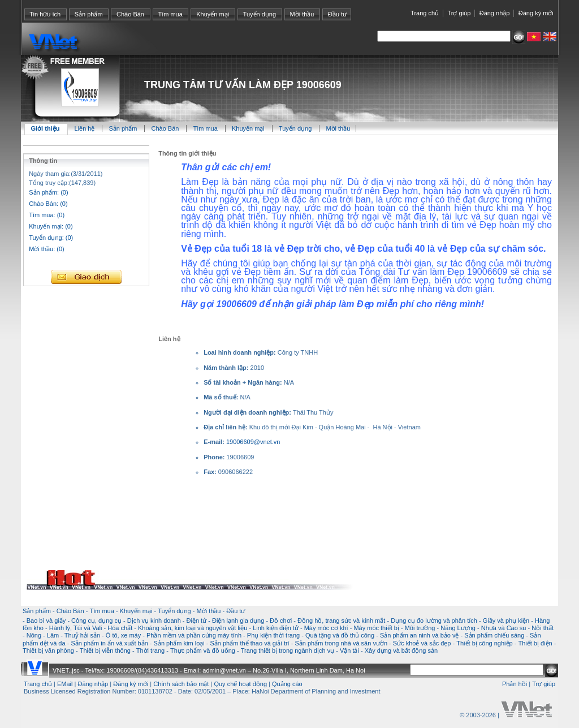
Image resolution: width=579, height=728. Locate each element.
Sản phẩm (89, 14)
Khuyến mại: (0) (51, 226)
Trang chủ (425, 13)
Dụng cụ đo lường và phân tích (434, 621)
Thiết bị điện (535, 643)
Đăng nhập (495, 13)
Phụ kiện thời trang (273, 635)
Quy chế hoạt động (240, 684)
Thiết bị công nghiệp (484, 643)
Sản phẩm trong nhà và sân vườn (341, 643)
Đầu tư (337, 14)
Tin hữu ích (45, 14)
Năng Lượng (458, 628)
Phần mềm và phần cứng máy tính (194, 635)
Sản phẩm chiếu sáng (494, 635)
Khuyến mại (213, 14)
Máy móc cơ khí (326, 628)
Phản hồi (515, 684)
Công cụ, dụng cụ (96, 621)
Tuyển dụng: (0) (51, 238)
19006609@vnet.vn (253, 442)
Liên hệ (85, 128)
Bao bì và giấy (46, 621)
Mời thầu (302, 14)
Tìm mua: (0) (47, 215)
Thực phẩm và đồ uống (203, 651)
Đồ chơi (281, 621)
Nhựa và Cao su (504, 628)
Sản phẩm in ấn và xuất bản (109, 643)
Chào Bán (130, 14)
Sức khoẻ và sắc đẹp (422, 643)
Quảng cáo (287, 684)
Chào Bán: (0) (48, 204)
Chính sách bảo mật (181, 684)
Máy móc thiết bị (376, 628)
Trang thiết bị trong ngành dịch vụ (288, 651)
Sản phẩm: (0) (48, 192)
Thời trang (150, 651)
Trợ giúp (459, 13)
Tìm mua (170, 14)
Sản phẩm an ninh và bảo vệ (420, 635)
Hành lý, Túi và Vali (76, 628)
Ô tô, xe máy (123, 635)
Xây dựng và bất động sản (401, 651)
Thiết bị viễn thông (105, 651)
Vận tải (349, 651)
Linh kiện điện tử (276, 628)
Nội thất (543, 628)
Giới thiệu (46, 128)
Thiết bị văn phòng (48, 651)
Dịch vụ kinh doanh (154, 621)
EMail (65, 684)
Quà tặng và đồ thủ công (340, 635)
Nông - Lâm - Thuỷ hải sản (63, 635)
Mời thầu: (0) (47, 249)
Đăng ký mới (536, 13)
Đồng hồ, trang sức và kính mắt (341, 621)
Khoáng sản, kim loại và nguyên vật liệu (193, 628)
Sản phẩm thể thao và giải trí (249, 643)
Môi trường (420, 628)
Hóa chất (120, 628)
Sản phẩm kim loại (179, 643)
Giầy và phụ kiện (506, 621)
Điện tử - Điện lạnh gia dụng (226, 621)
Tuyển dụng (260, 14)
